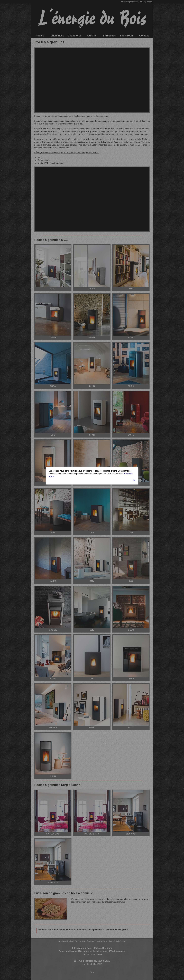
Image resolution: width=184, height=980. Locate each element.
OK (134, 480)
